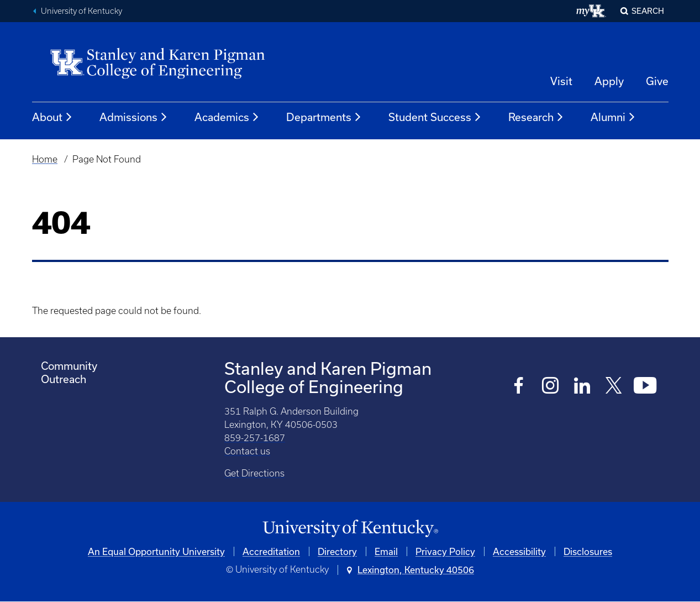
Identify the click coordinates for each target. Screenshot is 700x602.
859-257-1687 (255, 438)
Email (386, 551)
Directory (337, 551)
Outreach (64, 379)
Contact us (247, 451)
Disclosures (588, 551)
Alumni (613, 117)
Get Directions (254, 473)
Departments (324, 117)
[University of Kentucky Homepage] (350, 529)
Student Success (435, 117)
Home (45, 159)
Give (657, 81)
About (52, 117)
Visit (561, 81)
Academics (227, 117)
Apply (609, 81)
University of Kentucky (81, 11)
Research (536, 117)
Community (69, 366)
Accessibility (519, 551)
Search (648, 11)
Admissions (134, 117)
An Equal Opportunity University (156, 551)
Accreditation (271, 551)
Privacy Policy (445, 551)
